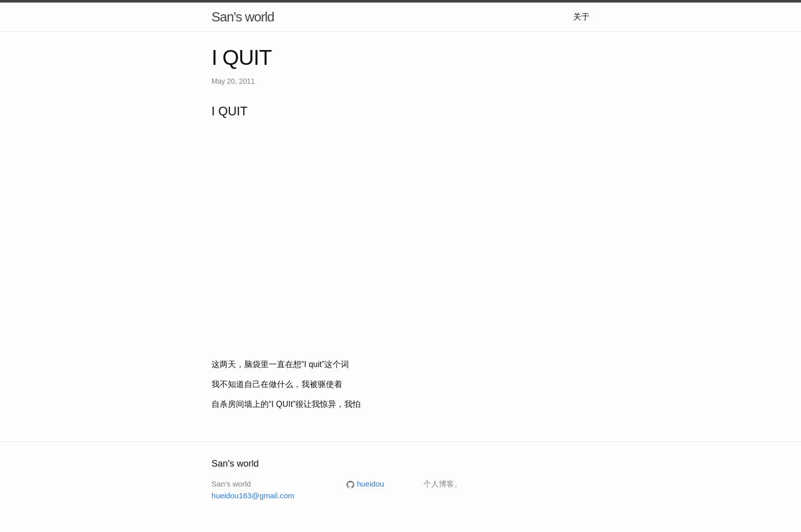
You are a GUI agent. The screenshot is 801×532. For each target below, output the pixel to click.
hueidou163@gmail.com (253, 495)
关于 (581, 17)
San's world (243, 17)
